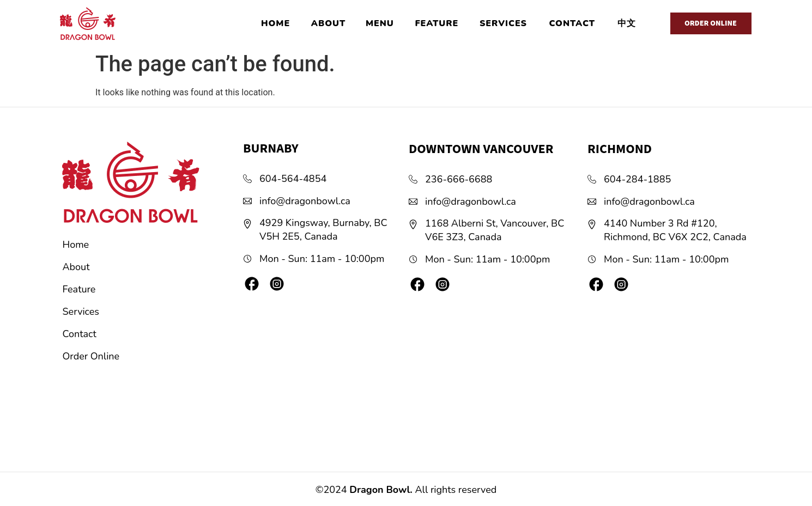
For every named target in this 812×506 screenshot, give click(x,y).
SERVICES (503, 23)
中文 (627, 23)
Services (81, 312)
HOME (275, 23)
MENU (380, 23)
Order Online (91, 356)
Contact (80, 334)
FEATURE (437, 23)
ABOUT (328, 23)
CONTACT (572, 23)
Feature (79, 289)
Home (76, 245)
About (76, 267)
